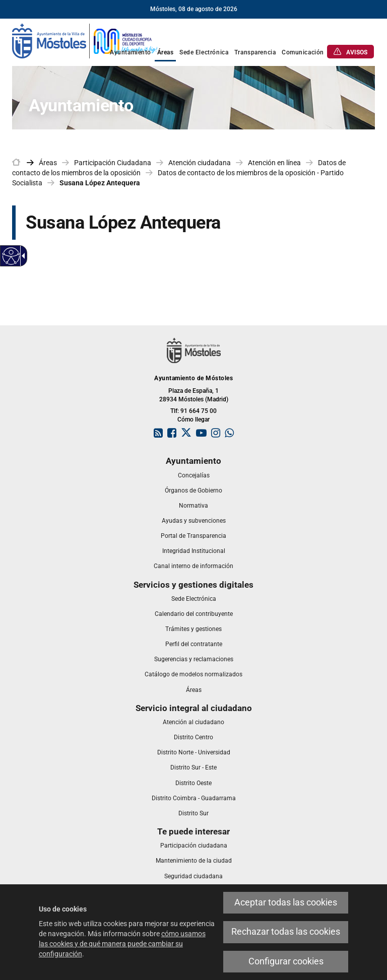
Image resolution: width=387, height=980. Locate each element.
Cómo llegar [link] (193, 419)
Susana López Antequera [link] (100, 183)
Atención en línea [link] (274, 163)
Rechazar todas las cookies (286, 932)
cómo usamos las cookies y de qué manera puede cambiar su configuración (122, 944)
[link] (85, 40)
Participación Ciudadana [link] (113, 163)
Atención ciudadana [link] (200, 163)
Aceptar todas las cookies (286, 902)
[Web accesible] (11, 256)
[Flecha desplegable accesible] (22, 256)
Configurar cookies (286, 961)
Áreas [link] (48, 163)
